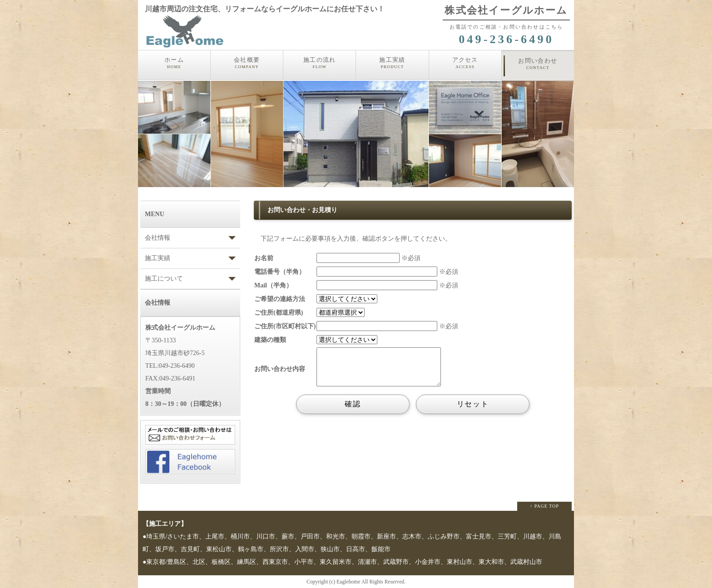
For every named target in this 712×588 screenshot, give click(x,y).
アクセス (465, 63)
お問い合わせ (538, 64)
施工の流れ (319, 63)
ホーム (174, 63)
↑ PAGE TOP (544, 506)
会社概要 (247, 63)
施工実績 (392, 63)
